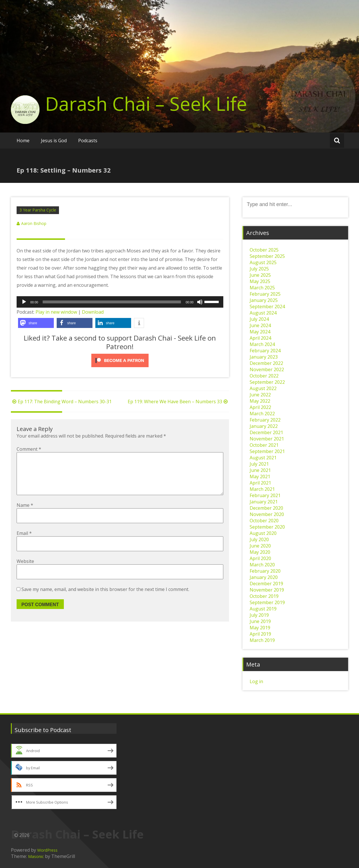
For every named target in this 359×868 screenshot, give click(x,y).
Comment (29, 449)
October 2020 (264, 521)
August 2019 (263, 609)
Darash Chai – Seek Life (146, 104)
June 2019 (260, 621)
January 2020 (264, 577)
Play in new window (56, 312)
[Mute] (200, 302)
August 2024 (263, 313)
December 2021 (266, 432)
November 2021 (267, 439)
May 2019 (260, 628)
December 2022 (266, 363)
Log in (256, 681)
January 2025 (264, 300)
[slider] (112, 302)
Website (25, 570)
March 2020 (262, 565)
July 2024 (259, 319)
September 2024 (267, 307)
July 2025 (259, 269)
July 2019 (259, 615)
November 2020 (267, 514)
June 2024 (260, 325)
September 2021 (267, 451)
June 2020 (260, 546)
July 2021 (259, 464)
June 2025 (260, 275)
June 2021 (260, 470)
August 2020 (263, 533)
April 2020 (260, 558)
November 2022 (267, 369)
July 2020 (259, 539)
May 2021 (260, 476)
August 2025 (263, 262)
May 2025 (260, 281)
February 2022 (265, 420)
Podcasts (88, 141)
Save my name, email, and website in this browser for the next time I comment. (105, 598)
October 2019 (264, 596)
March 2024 (262, 344)
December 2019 (266, 584)
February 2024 (265, 351)
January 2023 (264, 357)
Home (23, 141)
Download (93, 312)
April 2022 (260, 407)
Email (24, 542)
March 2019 (262, 640)
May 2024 (260, 332)
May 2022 (260, 401)
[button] (36, 323)
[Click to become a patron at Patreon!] (120, 360)
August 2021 (263, 458)
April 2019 (260, 634)
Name (25, 514)
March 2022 (262, 414)
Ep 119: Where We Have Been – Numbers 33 (178, 402)
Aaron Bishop (34, 223)
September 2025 (267, 256)
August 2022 (263, 388)
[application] (120, 302)
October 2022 (264, 376)
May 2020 (260, 552)
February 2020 (265, 571)
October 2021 (264, 445)
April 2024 (260, 338)
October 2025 (264, 250)
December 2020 (266, 508)
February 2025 (265, 294)
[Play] (24, 302)
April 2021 (260, 483)
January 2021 (264, 502)
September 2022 (267, 382)
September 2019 (267, 602)
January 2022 (264, 426)
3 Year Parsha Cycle (38, 210)
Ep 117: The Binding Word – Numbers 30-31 (61, 402)
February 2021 (265, 495)
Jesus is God (54, 141)
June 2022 (260, 395)
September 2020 (267, 527)
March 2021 (262, 489)
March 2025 (262, 288)
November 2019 (267, 590)
